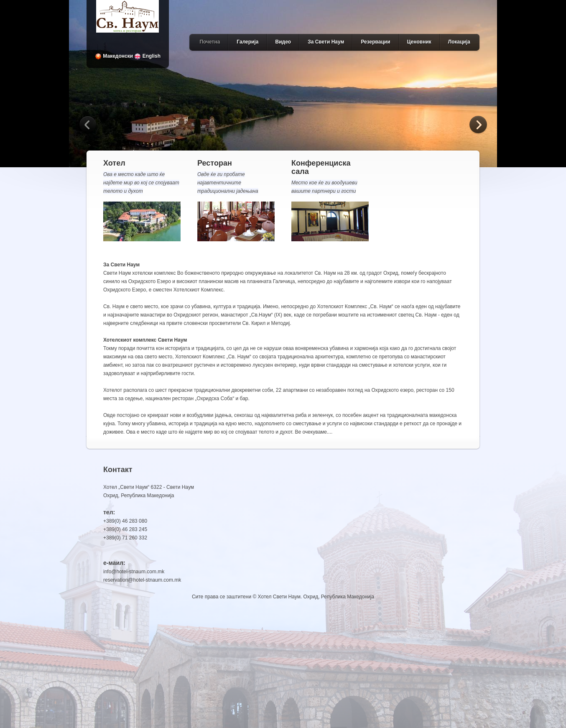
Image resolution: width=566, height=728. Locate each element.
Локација (459, 42)
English (147, 56)
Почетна (210, 42)
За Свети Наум (326, 42)
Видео (283, 42)
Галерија (247, 42)
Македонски (114, 56)
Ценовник (419, 42)
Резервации (375, 42)
